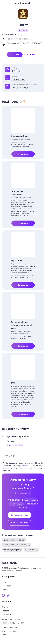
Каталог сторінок (9, 631)
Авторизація (7, 607)
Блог (4, 635)
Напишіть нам (27, 466)
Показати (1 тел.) (19, 79)
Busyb (5, 582)
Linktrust (6, 589)
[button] (7, 78)
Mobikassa (6, 586)
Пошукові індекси (9, 627)
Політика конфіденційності (13, 623)
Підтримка (6, 614)
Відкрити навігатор (15, 445)
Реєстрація (7, 611)
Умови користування (11, 619)
